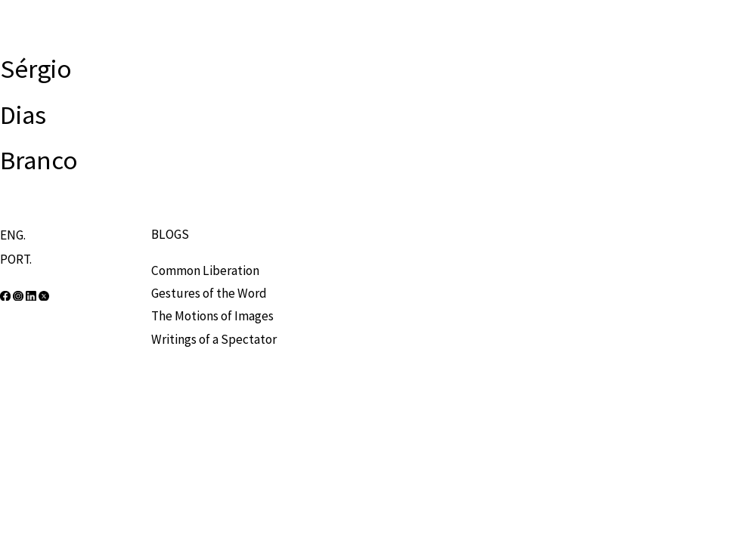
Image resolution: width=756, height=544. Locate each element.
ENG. (13, 235)
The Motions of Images (212, 316)
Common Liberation (205, 270)
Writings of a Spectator (214, 339)
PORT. (16, 259)
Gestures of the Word (209, 293)
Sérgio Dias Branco (39, 114)
